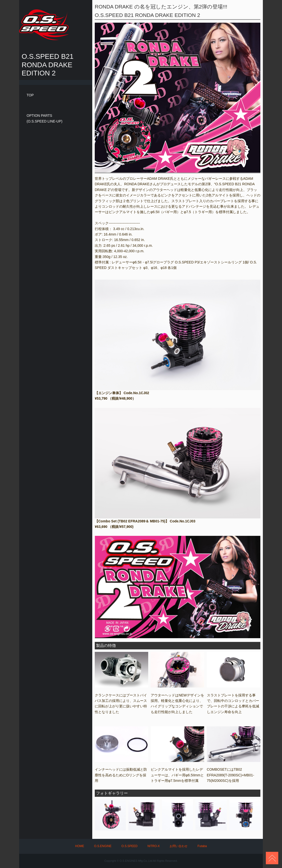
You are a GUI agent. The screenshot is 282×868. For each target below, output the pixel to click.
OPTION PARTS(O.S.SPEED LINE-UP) (45, 118)
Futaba (202, 846)
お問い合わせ (179, 846)
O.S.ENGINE (103, 846)
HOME (80, 846)
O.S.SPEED (129, 846)
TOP (30, 95)
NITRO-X (154, 846)
